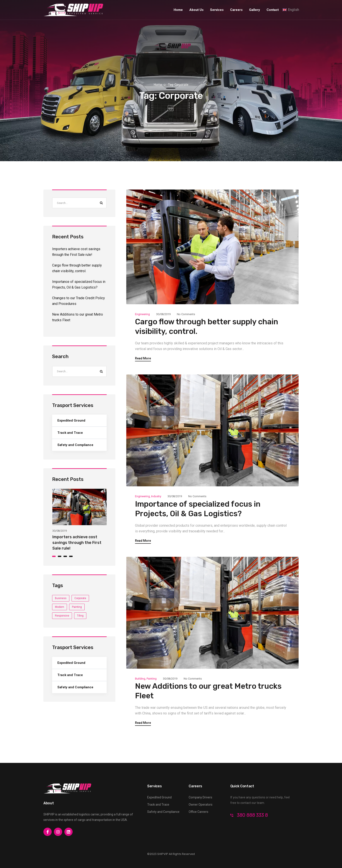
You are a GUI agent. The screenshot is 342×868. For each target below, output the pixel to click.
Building (140, 679)
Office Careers (198, 812)
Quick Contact (242, 786)
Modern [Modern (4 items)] (60, 607)
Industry (156, 496)
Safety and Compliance (75, 445)
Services (217, 10)
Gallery (255, 10)
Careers (236, 10)
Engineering (142, 314)
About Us (196, 10)
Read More (143, 358)
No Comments (186, 314)
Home (178, 10)
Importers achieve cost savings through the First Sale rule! (77, 543)
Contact (273, 10)
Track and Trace (70, 433)
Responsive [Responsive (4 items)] (62, 616)
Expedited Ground (71, 420)
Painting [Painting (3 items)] (77, 607)
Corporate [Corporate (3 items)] (80, 598)
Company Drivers (200, 797)
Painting (152, 679)
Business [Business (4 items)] (61, 598)
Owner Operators (201, 805)
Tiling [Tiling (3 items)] (80, 616)
